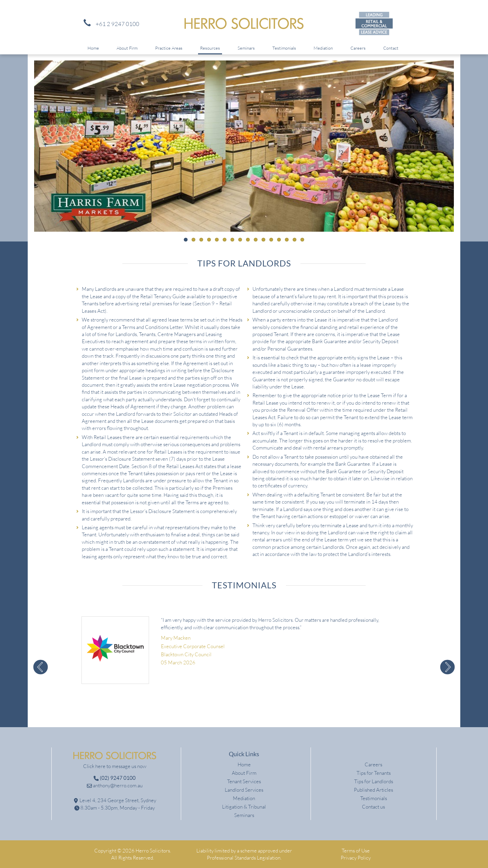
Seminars (246, 48)
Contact (391, 48)
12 (271, 240)
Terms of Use (356, 851)
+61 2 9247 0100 (110, 24)
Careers (358, 48)
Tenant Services (244, 781)
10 (256, 240)
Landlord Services (244, 790)
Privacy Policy (356, 858)
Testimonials (284, 48)
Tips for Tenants (374, 773)
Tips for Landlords (374, 781)
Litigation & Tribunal (244, 807)
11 (263, 240)
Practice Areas (169, 48)
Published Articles (373, 790)
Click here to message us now (115, 766)
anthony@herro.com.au (115, 785)
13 (279, 240)
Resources (210, 48)
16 (302, 240)
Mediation (323, 48)
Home (93, 48)
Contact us (373, 807)
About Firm (127, 48)
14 (287, 240)
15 (295, 240)
